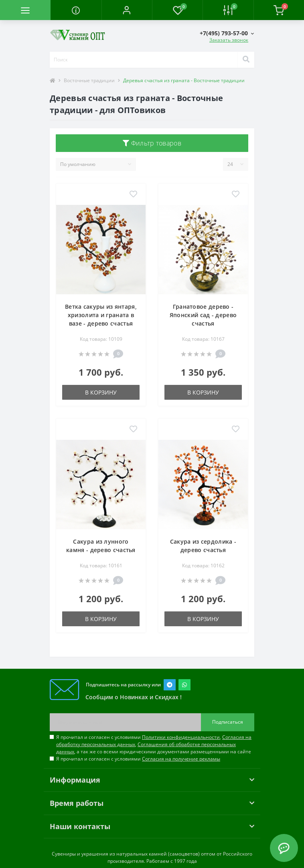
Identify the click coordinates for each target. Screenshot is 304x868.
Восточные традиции (89, 80)
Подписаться (228, 722)
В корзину (101, 392)
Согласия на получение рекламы (181, 759)
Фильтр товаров (152, 143)
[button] (127, 10)
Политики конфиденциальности (181, 737)
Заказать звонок (229, 40)
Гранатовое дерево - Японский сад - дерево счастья (203, 315)
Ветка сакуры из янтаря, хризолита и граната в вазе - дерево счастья (101, 315)
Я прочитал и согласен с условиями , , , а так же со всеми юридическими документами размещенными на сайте (154, 744)
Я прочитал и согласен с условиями (138, 759)
